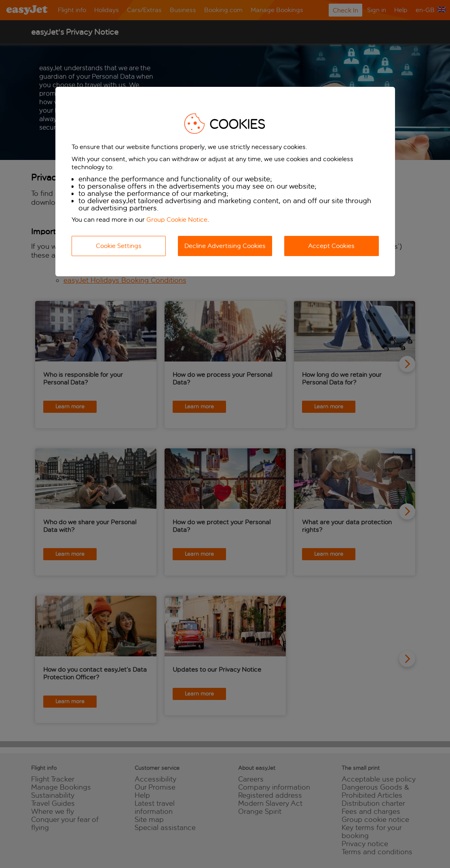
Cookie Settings (119, 246)
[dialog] (225, 182)
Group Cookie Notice (177, 220)
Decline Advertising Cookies (225, 246)
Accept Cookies (331, 246)
